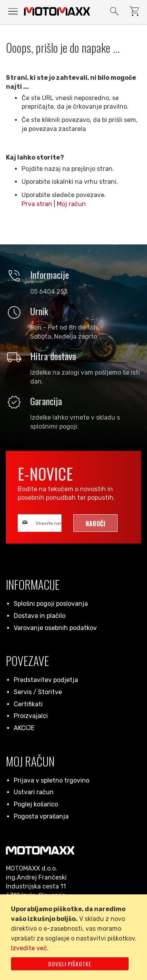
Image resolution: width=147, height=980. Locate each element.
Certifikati (28, 704)
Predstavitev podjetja (46, 680)
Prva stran (37, 204)
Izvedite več (29, 948)
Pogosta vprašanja (41, 816)
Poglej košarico (36, 804)
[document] (75, 937)
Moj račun (71, 204)
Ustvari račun (34, 792)
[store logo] (57, 11)
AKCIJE (24, 728)
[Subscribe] (95, 523)
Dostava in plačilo (40, 616)
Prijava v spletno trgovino (52, 780)
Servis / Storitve (38, 692)
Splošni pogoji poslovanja (51, 604)
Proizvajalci (31, 716)
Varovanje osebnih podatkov (55, 628)
